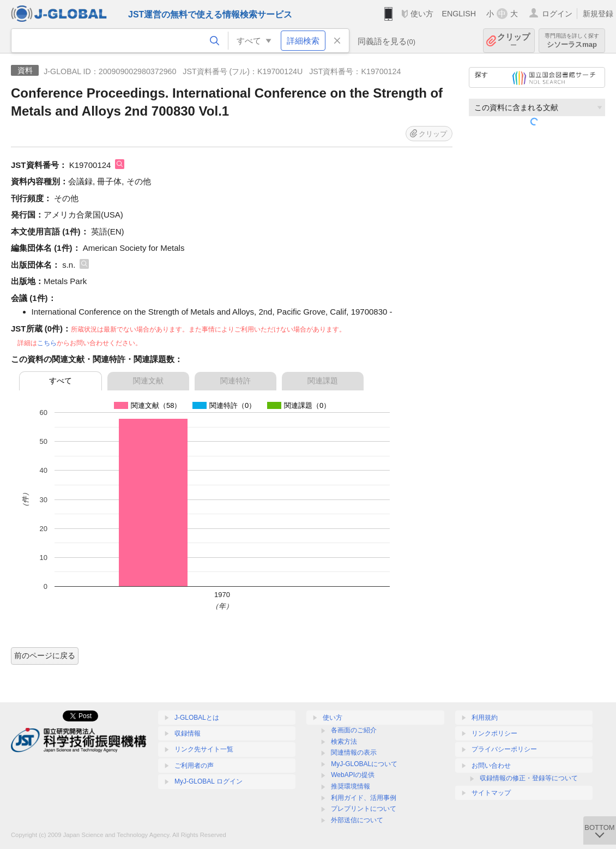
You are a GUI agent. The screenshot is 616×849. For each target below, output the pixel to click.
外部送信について (357, 820)
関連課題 (323, 381)
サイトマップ (491, 793)
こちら (47, 343)
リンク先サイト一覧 (204, 749)
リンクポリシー (494, 733)
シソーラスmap (572, 41)
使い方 (422, 14)
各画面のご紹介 (354, 730)
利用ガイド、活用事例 (364, 798)
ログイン (557, 14)
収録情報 (188, 733)
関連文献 (148, 381)
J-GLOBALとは (197, 718)
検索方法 (344, 742)
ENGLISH (459, 14)
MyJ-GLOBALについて (364, 764)
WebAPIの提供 (353, 775)
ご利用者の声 (194, 766)
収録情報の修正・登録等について (529, 778)
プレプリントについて (364, 809)
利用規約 (485, 718)
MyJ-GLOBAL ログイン (209, 781)
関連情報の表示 (354, 752)
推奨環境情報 (351, 786)
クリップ (514, 41)
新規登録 (598, 14)
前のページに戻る (45, 655)
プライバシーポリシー (504, 749)
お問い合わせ (491, 766)
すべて (61, 381)
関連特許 (235, 381)
